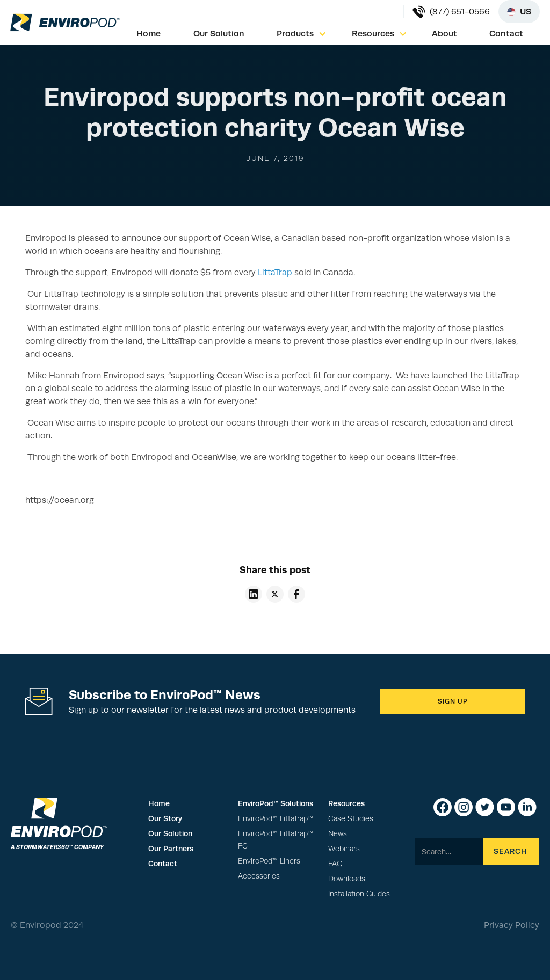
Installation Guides (359, 894)
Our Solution (219, 34)
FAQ (335, 864)
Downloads (347, 879)
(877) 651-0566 (460, 12)
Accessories (259, 876)
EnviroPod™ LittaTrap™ (276, 819)
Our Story (165, 818)
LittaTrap (275, 273)
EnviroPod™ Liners (269, 861)
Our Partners (171, 849)
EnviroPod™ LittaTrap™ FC (276, 840)
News (338, 834)
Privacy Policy (512, 925)
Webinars (344, 849)
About (444, 34)
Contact (506, 34)
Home (149, 34)
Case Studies (351, 819)
